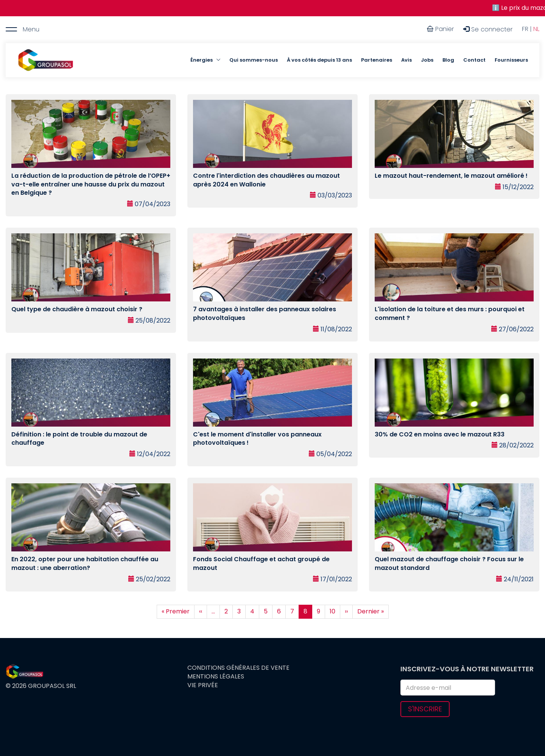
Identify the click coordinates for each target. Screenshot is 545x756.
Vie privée (203, 685)
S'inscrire (425, 709)
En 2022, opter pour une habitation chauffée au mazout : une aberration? (85, 564)
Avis (406, 60)
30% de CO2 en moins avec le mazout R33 (440, 434)
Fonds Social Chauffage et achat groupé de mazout (261, 564)
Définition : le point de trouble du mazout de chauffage (79, 439)
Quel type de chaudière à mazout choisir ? (77, 309)
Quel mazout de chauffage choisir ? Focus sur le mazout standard (449, 564)
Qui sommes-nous (254, 60)
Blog (448, 60)
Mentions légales (216, 677)
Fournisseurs (511, 60)
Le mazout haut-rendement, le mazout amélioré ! (451, 176)
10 (335, 611)
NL (536, 29)
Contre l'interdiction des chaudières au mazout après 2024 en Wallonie (266, 180)
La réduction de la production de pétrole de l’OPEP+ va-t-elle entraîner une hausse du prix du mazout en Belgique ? (91, 184)
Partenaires (377, 60)
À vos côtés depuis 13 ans (319, 60)
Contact (474, 60)
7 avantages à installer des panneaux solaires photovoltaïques (265, 314)
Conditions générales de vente (238, 668)
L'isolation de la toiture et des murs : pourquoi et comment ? (450, 314)
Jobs (427, 60)
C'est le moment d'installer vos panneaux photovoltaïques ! (257, 439)
